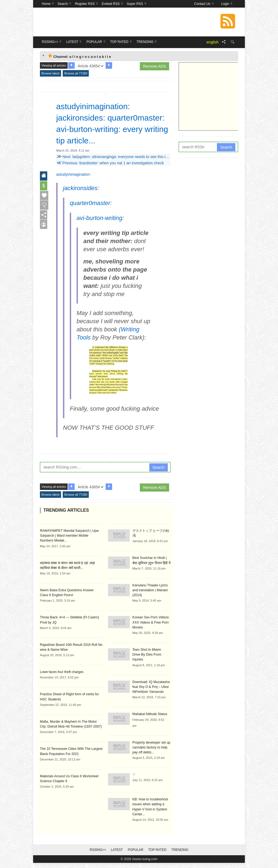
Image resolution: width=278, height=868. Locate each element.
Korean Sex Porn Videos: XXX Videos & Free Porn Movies (151, 633)
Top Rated (157, 855)
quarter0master (90, 214)
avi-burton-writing (99, 229)
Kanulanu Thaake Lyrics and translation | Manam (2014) (150, 601)
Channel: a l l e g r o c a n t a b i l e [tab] (80, 56)
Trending (180, 855)
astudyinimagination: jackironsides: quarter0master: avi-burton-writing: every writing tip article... (109, 129)
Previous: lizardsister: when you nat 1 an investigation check (110, 174)
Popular (136, 855)
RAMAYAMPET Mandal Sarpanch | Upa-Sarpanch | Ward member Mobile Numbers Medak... (71, 547)
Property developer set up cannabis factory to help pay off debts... (151, 753)
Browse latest (50, 73)
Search (159, 479)
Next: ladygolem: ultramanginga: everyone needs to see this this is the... (120, 168)
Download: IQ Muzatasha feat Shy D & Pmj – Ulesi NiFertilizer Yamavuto (151, 693)
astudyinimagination (73, 186)
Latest (117, 855)
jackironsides (80, 199)
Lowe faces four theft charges (61, 683)
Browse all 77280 (76, 73)
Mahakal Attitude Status (150, 720)
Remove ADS (154, 66)
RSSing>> (98, 855)
